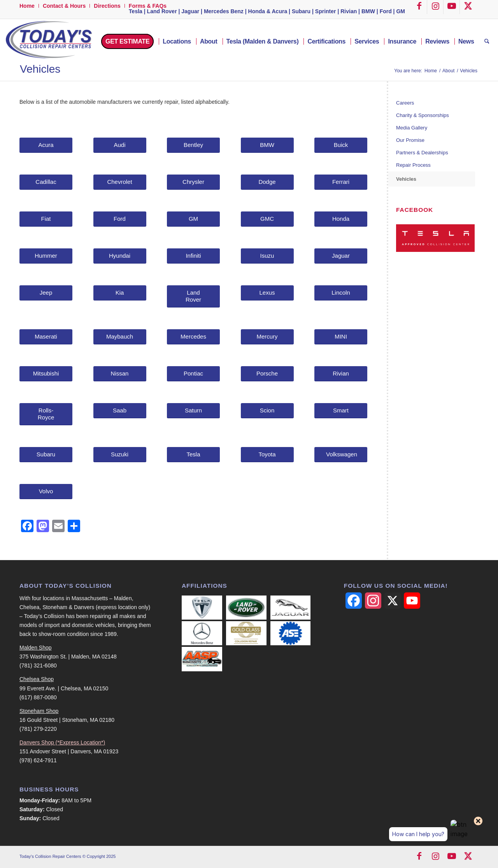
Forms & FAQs (148, 6)
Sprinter (326, 11)
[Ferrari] (341, 182)
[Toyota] (267, 455)
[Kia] (120, 293)
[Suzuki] (120, 455)
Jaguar (190, 11)
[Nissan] (120, 374)
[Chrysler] (193, 182)
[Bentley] (193, 145)
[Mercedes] (193, 337)
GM (401, 11)
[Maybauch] (120, 337)
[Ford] (120, 219)
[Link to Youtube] (452, 7)
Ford (386, 11)
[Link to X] (468, 7)
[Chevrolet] (120, 182)
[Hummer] (46, 256)
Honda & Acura (268, 11)
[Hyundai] (120, 256)
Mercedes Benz (224, 11)
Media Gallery (412, 128)
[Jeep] (46, 293)
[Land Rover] (193, 296)
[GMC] (267, 219)
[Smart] (341, 411)
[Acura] (46, 145)
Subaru (301, 11)
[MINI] (341, 337)
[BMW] (267, 145)
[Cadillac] (46, 182)
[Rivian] (341, 374)
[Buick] (341, 145)
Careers (405, 103)
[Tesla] (193, 455)
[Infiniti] (193, 256)
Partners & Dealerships (422, 153)
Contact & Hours (64, 6)
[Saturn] (193, 411)
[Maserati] (46, 337)
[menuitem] (29, 6)
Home (27, 6)
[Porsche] (267, 374)
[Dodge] (267, 182)
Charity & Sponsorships (423, 115)
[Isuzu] (267, 256)
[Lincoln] (341, 293)
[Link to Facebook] (419, 7)
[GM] (193, 219)
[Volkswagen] (341, 455)
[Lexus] (267, 293)
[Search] (487, 42)
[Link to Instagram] (435, 7)
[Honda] (341, 219)
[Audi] (120, 145)
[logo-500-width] (48, 42)
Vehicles (40, 69)
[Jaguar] (341, 256)
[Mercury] (267, 337)
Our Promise (410, 140)
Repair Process (413, 165)
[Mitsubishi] (46, 374)
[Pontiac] (193, 374)
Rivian (349, 11)
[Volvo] (46, 492)
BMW (368, 11)
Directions (107, 6)
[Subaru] (46, 455)
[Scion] (267, 411)
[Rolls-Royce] (46, 414)
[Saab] (120, 411)
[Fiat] (46, 219)
